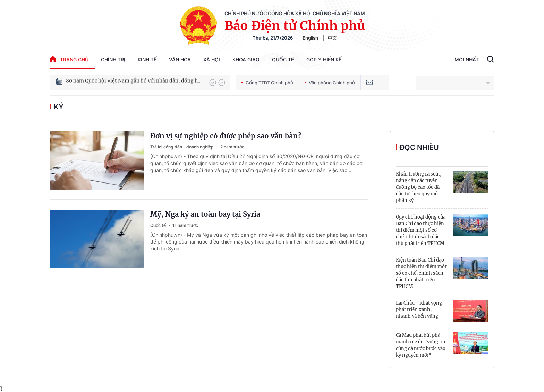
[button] (213, 83)
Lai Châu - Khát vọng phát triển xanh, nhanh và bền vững (419, 310)
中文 (332, 38)
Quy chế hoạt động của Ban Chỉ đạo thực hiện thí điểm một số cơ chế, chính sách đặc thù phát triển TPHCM (421, 230)
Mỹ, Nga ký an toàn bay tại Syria (205, 214)
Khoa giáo (246, 59)
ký (59, 107)
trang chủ (69, 59)
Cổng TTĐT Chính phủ (267, 83)
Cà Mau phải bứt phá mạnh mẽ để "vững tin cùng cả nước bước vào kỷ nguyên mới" (421, 345)
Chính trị (113, 59)
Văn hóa (180, 59)
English (310, 38)
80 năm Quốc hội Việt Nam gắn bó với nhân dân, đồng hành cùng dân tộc (134, 82)
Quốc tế (283, 59)
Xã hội (212, 59)
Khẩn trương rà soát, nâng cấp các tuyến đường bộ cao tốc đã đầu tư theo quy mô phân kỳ (419, 187)
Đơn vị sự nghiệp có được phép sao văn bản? (226, 136)
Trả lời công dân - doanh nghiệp (182, 147)
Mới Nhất (467, 59)
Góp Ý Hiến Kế (324, 59)
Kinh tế (147, 59)
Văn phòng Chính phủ (330, 83)
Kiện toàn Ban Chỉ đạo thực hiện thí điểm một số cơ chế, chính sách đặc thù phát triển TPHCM (421, 273)
